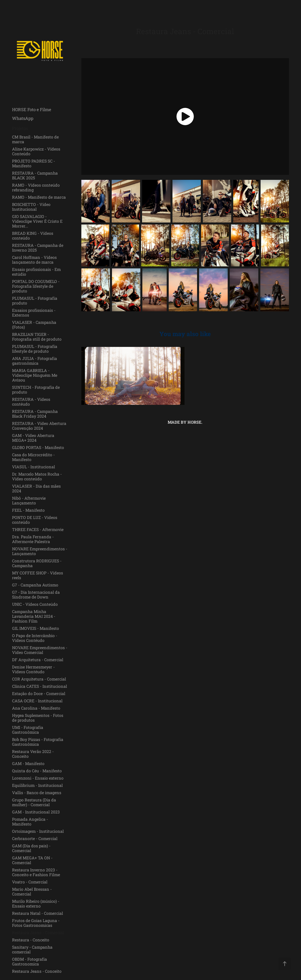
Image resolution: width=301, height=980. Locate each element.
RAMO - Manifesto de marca (39, 197)
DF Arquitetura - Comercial (38, 660)
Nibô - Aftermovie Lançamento (29, 500)
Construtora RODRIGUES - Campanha (37, 563)
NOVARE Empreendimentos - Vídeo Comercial (40, 650)
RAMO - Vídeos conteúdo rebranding (36, 187)
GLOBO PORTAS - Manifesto (38, 447)
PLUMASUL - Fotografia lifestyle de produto (35, 349)
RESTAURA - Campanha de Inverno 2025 (38, 248)
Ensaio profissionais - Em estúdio (36, 272)
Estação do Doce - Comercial (39, 693)
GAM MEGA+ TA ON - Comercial (32, 860)
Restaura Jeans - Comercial (38, 932)
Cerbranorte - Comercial (35, 838)
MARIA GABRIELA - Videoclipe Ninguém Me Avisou (35, 375)
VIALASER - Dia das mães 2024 (36, 488)
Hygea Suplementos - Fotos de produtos (38, 718)
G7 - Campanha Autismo (35, 585)
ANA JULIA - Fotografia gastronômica (35, 361)
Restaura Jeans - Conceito (37, 971)
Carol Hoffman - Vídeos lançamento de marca (34, 260)
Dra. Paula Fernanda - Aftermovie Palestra (33, 539)
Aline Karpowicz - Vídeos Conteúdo (36, 151)
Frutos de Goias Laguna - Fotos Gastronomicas (36, 923)
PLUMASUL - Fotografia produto (35, 300)
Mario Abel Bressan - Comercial (32, 891)
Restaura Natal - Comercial (38, 913)
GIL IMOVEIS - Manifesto (36, 628)
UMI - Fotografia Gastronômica (28, 730)
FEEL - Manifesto (28, 510)
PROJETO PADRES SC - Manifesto (34, 163)
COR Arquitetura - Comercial (39, 679)
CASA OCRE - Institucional (37, 701)
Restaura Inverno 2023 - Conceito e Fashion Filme (36, 872)
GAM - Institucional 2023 (36, 812)
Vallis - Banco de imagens (37, 793)
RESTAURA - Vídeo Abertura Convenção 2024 (39, 426)
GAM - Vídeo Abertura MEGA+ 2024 (33, 438)
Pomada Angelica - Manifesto (30, 821)
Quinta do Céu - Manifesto (37, 771)
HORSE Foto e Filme (32, 109)
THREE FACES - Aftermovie (38, 529)
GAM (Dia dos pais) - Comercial (31, 848)
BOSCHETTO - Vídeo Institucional (31, 207)
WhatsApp (23, 118)
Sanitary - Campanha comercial (32, 949)
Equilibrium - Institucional (37, 785)
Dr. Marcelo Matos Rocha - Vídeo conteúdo (37, 476)
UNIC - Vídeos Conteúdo (35, 604)
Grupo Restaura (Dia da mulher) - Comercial (34, 802)
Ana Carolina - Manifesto (36, 708)
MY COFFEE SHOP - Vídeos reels (38, 575)
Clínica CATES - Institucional (40, 686)
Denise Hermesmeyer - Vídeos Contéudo (33, 669)
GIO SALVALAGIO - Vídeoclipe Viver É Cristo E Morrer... (37, 221)
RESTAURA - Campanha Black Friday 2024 (35, 414)
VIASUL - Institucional (34, 467)
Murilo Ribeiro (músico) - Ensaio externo (36, 903)
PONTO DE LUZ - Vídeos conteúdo (35, 520)
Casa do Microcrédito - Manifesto (33, 457)
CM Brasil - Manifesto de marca (35, 139)
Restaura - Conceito (31, 940)
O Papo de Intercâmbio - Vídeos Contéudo (35, 638)
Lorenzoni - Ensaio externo (38, 778)
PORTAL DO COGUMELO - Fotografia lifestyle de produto (36, 286)
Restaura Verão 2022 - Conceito (33, 754)
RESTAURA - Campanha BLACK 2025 (35, 175)
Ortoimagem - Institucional (38, 831)
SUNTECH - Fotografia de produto (36, 390)
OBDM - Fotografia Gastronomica (29, 961)
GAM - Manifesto (28, 763)
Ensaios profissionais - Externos (34, 313)
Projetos (20, 128)
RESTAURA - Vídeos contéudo (31, 402)
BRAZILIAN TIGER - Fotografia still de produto (37, 337)
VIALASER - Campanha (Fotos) (34, 325)
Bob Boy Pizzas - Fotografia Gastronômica (38, 742)
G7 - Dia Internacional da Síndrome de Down (36, 594)
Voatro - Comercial (30, 882)
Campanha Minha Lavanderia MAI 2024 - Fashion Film (34, 616)
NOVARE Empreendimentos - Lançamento (40, 551)
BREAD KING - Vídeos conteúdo (33, 236)
